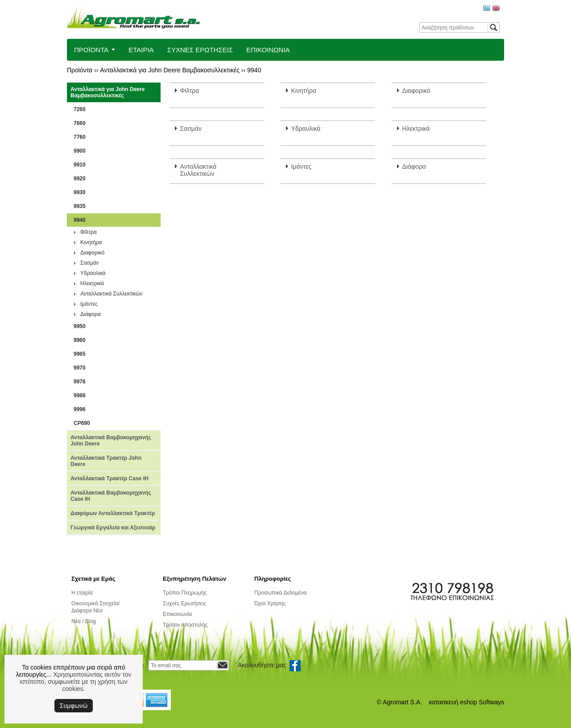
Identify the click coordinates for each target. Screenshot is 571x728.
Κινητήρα (91, 242)
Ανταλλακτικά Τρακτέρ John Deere (106, 461)
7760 (80, 137)
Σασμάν (90, 263)
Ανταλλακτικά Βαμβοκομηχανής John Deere (111, 441)
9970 (80, 368)
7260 (80, 109)
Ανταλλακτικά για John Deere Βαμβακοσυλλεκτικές (170, 70)
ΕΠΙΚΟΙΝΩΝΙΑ (268, 50)
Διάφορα (91, 314)
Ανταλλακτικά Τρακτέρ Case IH (110, 478)
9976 (80, 382)
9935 (80, 206)
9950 (80, 326)
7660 (80, 123)
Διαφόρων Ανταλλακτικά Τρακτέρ (113, 513)
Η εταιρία (82, 593)
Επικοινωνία (177, 614)
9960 (80, 340)
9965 (80, 354)
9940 (254, 70)
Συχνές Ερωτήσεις (184, 603)
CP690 (82, 423)
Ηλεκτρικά (92, 283)
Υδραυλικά (93, 273)
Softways (491, 702)
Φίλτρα (89, 232)
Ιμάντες (89, 304)
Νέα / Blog (84, 621)
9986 (80, 395)
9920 (80, 179)
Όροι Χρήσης (270, 603)
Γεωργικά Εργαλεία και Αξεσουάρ (113, 528)
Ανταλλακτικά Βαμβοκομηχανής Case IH (111, 496)
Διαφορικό (92, 253)
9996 (80, 409)
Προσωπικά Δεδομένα (280, 593)
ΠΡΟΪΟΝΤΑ (91, 50)
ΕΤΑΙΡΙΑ (141, 50)
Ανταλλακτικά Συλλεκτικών (112, 294)
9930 (80, 192)
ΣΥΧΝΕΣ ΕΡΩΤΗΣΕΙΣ (200, 50)
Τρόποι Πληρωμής (185, 593)
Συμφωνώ (74, 706)
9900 (80, 151)
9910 (80, 165)
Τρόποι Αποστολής (185, 625)
